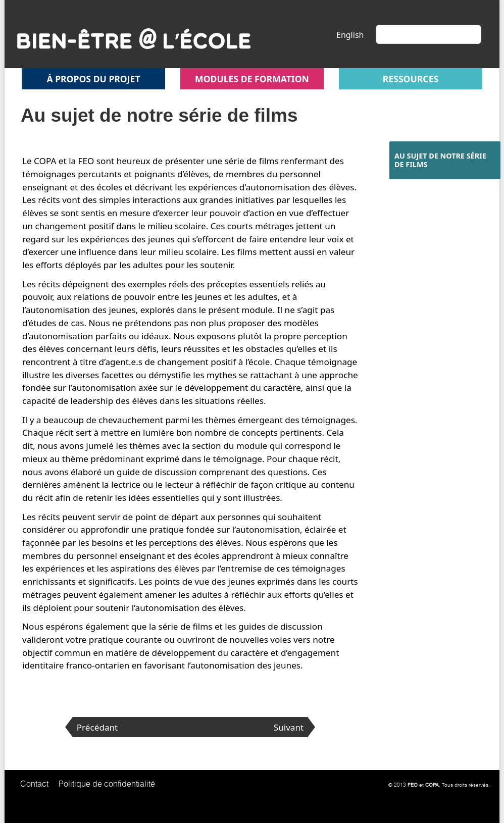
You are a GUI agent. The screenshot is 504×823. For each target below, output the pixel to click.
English (350, 35)
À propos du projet (93, 79)
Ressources (411, 79)
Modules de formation (252, 79)
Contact (34, 784)
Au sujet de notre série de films (440, 160)
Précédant (97, 727)
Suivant (289, 727)
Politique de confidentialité (107, 784)
